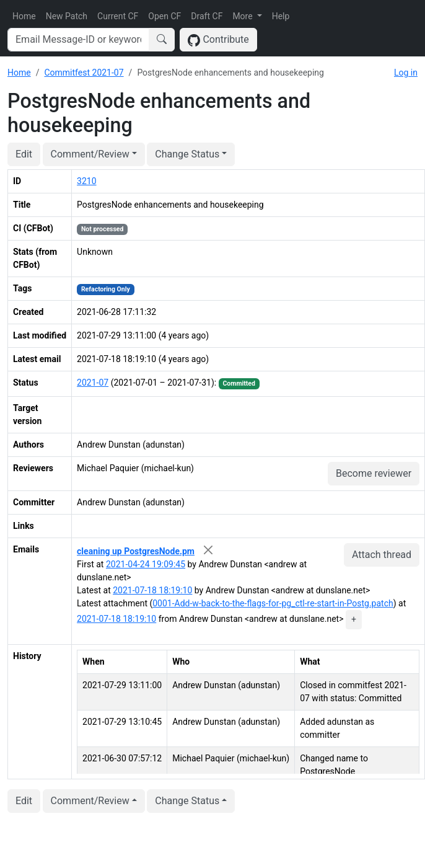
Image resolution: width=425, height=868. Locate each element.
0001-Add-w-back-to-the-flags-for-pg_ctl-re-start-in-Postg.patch (273, 603)
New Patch (67, 16)
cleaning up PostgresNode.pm (136, 551)
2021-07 (93, 383)
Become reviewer (374, 473)
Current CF (118, 16)
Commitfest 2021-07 (84, 73)
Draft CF (207, 16)
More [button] (243, 16)
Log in (406, 73)
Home (24, 16)
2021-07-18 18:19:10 (152, 590)
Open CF (164, 16)
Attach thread (382, 555)
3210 (86, 181)
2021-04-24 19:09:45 (146, 564)
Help (281, 16)
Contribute (218, 40)
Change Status (187, 154)
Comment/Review (90, 154)
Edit (24, 154)
